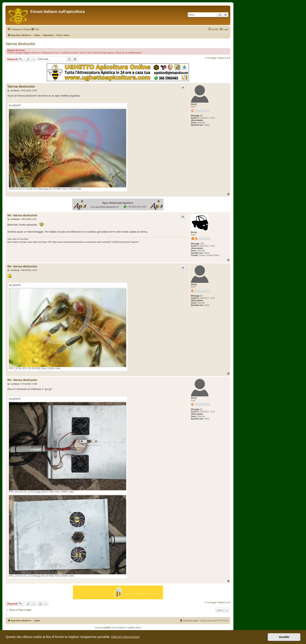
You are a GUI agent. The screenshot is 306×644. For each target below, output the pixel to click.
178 (202, 244)
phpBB (107, 628)
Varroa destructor (20, 44)
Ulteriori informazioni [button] (125, 637)
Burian (194, 232)
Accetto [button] (284, 637)
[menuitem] (35, 29)
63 (201, 116)
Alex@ (194, 104)
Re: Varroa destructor (22, 215)
